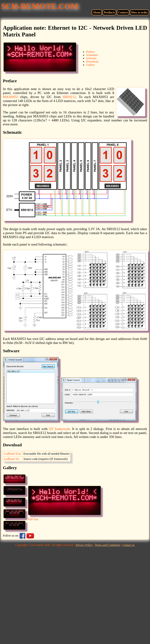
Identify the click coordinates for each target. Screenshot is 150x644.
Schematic (92, 55)
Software (91, 58)
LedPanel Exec (13, 454)
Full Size (33, 519)
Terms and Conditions (108, 545)
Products (109, 12)
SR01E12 (69, 97)
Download (92, 62)
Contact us (128, 545)
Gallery (90, 65)
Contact (123, 12)
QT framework (60, 429)
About (97, 12)
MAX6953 (10, 97)
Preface (90, 52)
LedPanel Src (12, 459)
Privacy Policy (84, 545)
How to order (139, 12)
